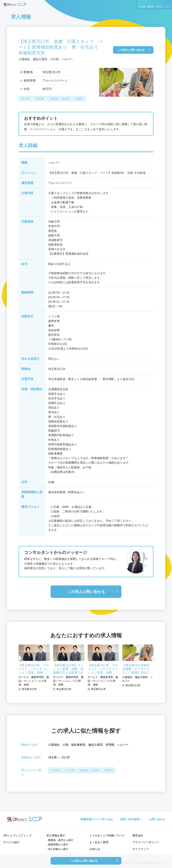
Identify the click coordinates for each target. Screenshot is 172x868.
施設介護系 (96, 745)
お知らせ (95, 849)
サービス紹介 (11, 842)
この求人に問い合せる (86, 592)
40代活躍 (25, 99)
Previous (19, 659)
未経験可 (79, 99)
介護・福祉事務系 (74, 745)
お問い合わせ (157, 819)
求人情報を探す (56, 835)
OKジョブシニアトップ (17, 835)
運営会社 (138, 835)
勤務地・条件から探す (61, 840)
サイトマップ (140, 849)
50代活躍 (40, 99)
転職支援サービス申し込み (97, 819)
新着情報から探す (58, 844)
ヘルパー (123, 745)
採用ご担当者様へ (131, 819)
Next (153, 659)
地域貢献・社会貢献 (59, 99)
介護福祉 (54, 745)
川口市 (66, 757)
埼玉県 (53, 757)
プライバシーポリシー (146, 842)
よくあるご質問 (99, 842)
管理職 (110, 745)
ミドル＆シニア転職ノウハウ (107, 835)
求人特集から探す (58, 849)
